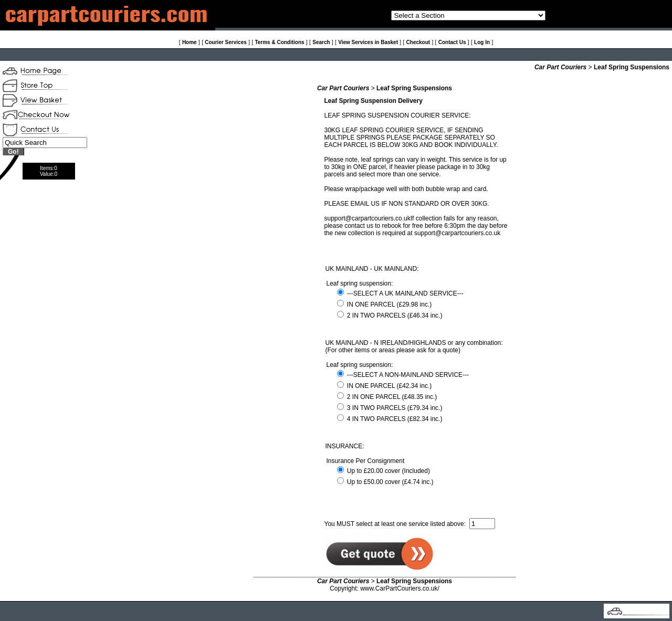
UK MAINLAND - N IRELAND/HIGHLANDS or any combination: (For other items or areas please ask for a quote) (414, 346)
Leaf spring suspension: (360, 283)
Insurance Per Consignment (366, 461)
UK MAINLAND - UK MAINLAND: (372, 269)
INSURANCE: (345, 446)
